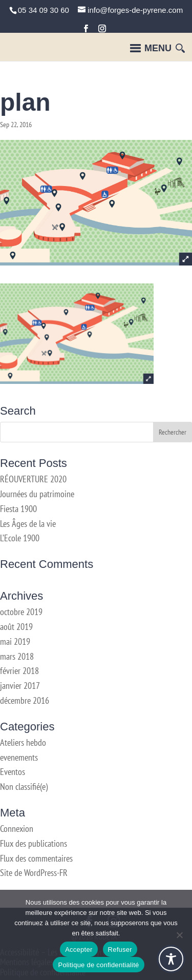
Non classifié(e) (24, 787)
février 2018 (19, 671)
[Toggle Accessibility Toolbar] (171, 959)
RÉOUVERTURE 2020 (33, 479)
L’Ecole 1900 (20, 538)
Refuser (120, 950)
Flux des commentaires (36, 858)
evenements (19, 757)
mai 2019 (15, 641)
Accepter (79, 950)
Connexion (17, 829)
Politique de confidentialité (98, 965)
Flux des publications (34, 843)
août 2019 (16, 627)
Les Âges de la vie (28, 524)
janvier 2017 (20, 686)
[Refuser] (179, 935)
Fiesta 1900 (18, 509)
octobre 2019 (21, 612)
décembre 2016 (25, 700)
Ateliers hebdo (23, 742)
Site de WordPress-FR (34, 873)
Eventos (13, 772)
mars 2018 (17, 656)
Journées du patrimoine (37, 494)
